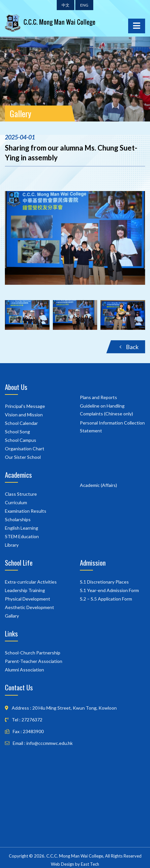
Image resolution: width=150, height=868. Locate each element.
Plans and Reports (98, 397)
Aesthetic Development (30, 607)
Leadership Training (25, 590)
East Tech (90, 864)
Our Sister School (23, 457)
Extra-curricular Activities (31, 582)
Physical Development (28, 599)
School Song (17, 432)
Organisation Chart (25, 449)
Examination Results (26, 511)
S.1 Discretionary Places (104, 582)
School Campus (21, 440)
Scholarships (18, 519)
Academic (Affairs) (98, 485)
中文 (66, 5)
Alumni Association (24, 670)
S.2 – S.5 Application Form (106, 599)
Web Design (62, 864)
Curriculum (16, 502)
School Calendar (21, 423)
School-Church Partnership (33, 653)
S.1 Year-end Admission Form (109, 590)
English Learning (22, 528)
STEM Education (22, 536)
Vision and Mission (24, 415)
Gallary (12, 616)
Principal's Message (25, 406)
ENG (84, 5)
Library (12, 545)
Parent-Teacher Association (34, 661)
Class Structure (21, 494)
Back (129, 347)
